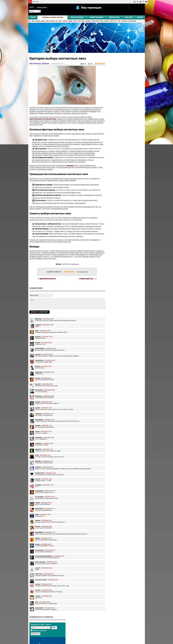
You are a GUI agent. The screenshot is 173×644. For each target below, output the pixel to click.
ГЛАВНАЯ (33, 14)
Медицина (70, 18)
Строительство (124, 18)
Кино (56, 18)
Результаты (124, 126)
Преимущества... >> (87, 277)
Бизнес (33, 18)
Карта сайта (129, 14)
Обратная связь (114, 14)
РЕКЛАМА (140, 14)
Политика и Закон (95, 18)
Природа (102, 18)
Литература (65, 18)
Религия (112, 18)
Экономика (38, 18)
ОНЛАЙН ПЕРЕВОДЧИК (96, 14)
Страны (119, 18)
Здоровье (43, 18)
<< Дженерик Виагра (46, 277)
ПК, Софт (60, 18)
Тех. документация (132, 18)
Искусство (52, 18)
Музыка (75, 18)
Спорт (115, 18)
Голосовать (124, 122)
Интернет (48, 18)
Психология (107, 18)
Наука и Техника (81, 18)
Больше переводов (77, 14)
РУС (30, 2)
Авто (30, 18)
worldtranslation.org (121, 632)
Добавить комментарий (39, 326)
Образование (88, 18)
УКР (34, 2)
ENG (37, 2)
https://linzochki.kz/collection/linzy (43, 115)
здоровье (70, 162)
